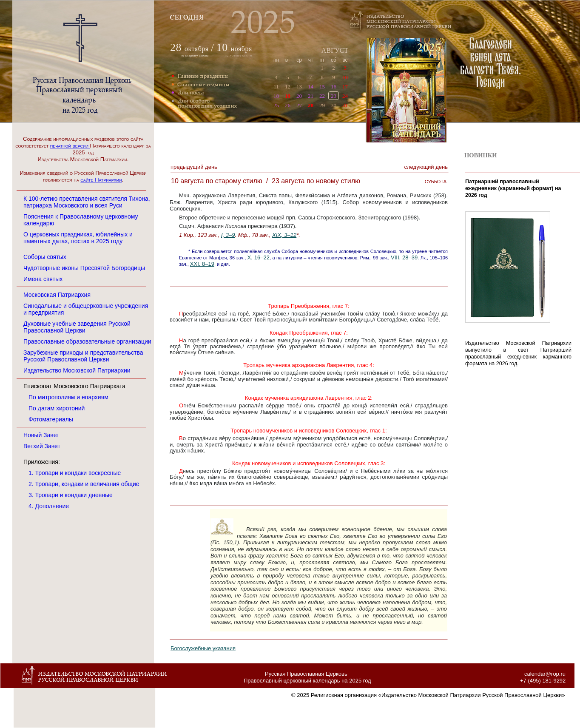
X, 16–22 (259, 257)
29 (322, 105)
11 (276, 87)
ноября (234, 49)
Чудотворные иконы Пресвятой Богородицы (84, 268)
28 (311, 105)
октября (197, 49)
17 (345, 87)
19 (288, 96)
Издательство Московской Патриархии (77, 370)
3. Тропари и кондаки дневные (71, 495)
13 (299, 87)
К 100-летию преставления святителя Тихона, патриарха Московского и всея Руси (87, 202)
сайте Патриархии (101, 180)
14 (311, 87)
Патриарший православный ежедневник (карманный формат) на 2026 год (513, 188)
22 (322, 96)
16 (334, 87)
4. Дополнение (49, 506)
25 (276, 105)
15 (322, 87)
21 (311, 96)
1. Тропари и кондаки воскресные (75, 473)
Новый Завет (41, 435)
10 (345, 77)
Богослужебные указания (203, 648)
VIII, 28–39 (404, 257)
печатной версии (70, 146)
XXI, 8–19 (202, 264)
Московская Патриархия (57, 295)
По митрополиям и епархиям (68, 397)
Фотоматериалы (51, 419)
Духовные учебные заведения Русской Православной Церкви (77, 327)
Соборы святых (45, 257)
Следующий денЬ (426, 167)
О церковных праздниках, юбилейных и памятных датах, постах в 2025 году (78, 238)
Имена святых (43, 279)
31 (345, 105)
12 (288, 87)
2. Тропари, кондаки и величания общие (84, 484)
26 (288, 105)
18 (276, 96)
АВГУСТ (335, 50)
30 (334, 105)
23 (334, 96)
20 (299, 96)
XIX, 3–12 (284, 235)
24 (345, 96)
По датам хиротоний (57, 408)
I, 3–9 (228, 235)
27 (299, 105)
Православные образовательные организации (87, 341)
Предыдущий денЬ (194, 167)
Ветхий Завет (42, 446)
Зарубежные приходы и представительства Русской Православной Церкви (83, 356)
